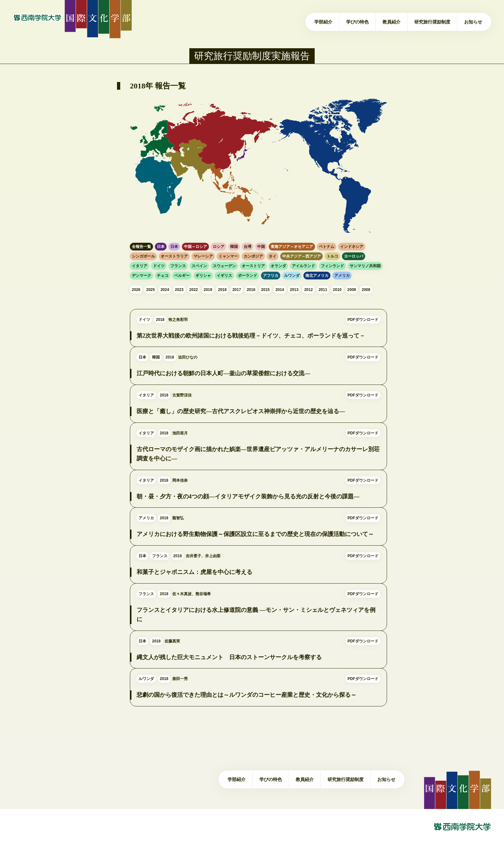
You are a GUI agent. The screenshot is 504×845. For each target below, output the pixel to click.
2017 (237, 290)
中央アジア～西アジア (301, 256)
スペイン (199, 266)
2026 (136, 290)
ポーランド (248, 276)
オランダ (278, 266)
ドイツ (159, 266)
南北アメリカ (317, 276)
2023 (179, 290)
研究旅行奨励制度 (432, 22)
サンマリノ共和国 (365, 266)
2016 (251, 290)
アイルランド (303, 266)
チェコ (163, 276)
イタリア (139, 266)
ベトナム (327, 247)
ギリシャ (203, 276)
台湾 (248, 247)
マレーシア (203, 256)
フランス (178, 266)
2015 (265, 290)
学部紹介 (323, 22)
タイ (273, 256)
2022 (194, 290)
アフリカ (271, 276)
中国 (261, 247)
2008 (366, 290)
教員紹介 (392, 22)
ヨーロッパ (354, 256)
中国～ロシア (195, 247)
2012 (308, 290)
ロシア (219, 247)
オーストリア (253, 266)
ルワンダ (292, 276)
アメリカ (342, 276)
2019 (208, 290)
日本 (161, 247)
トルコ (332, 256)
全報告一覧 (141, 247)
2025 (151, 290)
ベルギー (182, 276)
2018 (222, 290)
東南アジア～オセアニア (292, 247)
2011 (323, 290)
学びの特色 (357, 22)
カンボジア (253, 256)
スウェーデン (224, 266)
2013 (294, 290)
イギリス (224, 276)
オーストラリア (174, 256)
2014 (280, 290)
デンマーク (141, 276)
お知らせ (473, 22)
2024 (165, 290)
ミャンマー (228, 256)
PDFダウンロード (363, 331)
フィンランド (332, 266)
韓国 (234, 247)
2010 (337, 290)
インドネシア (352, 247)
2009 (352, 290)
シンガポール (143, 256)
